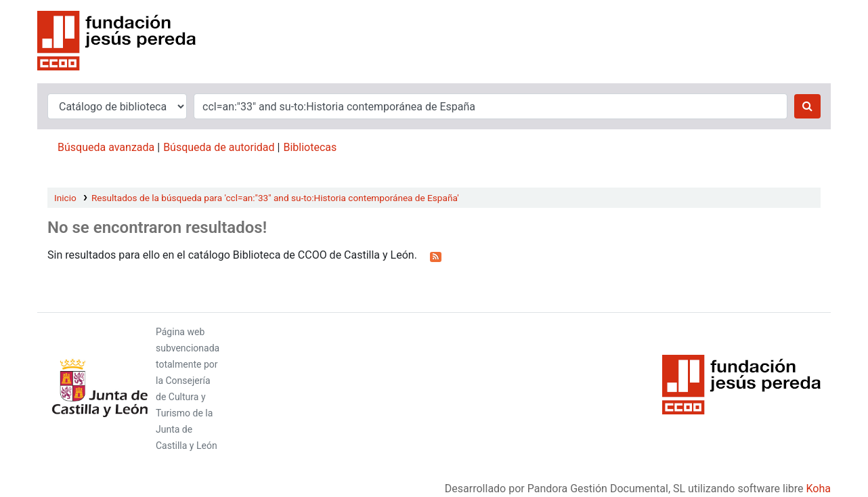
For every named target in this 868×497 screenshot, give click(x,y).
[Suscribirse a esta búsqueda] (436, 256)
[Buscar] (807, 106)
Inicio (65, 198)
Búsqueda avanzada (106, 147)
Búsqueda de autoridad (219, 147)
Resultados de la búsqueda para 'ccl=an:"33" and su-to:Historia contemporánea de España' (275, 198)
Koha (819, 489)
